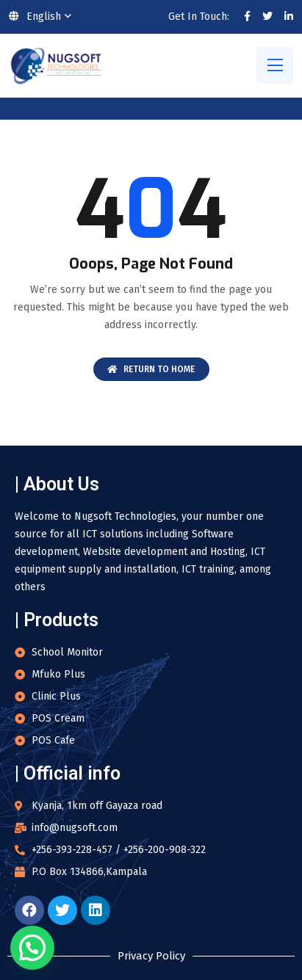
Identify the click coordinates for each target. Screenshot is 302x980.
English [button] (35, 17)
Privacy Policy (151, 956)
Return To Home (151, 369)
